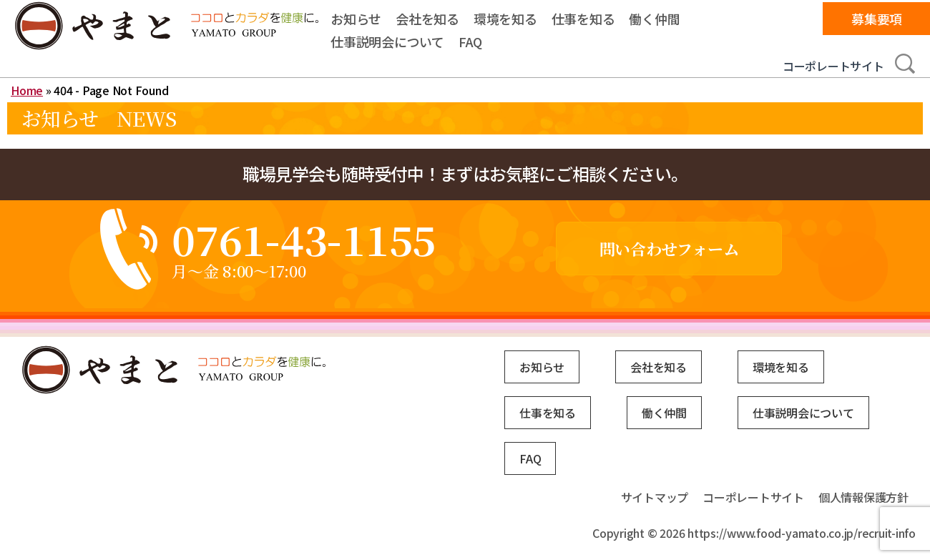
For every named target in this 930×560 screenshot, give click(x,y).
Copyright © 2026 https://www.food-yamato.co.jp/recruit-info (754, 533)
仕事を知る (583, 19)
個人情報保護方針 (863, 497)
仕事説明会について (387, 41)
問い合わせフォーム (669, 249)
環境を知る (505, 19)
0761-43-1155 (304, 239)
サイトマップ (655, 497)
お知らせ (356, 19)
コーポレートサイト (833, 66)
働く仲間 (654, 19)
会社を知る (427, 19)
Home (27, 90)
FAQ (470, 41)
